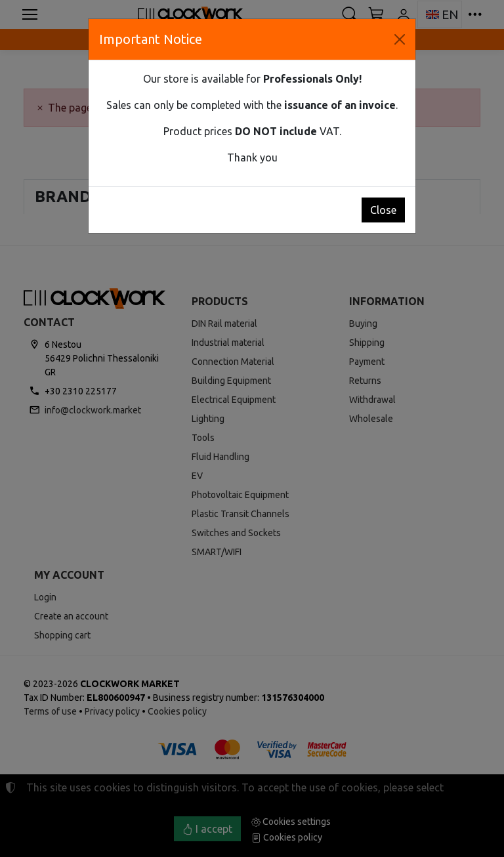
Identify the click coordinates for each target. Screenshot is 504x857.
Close (383, 210)
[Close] (400, 39)
